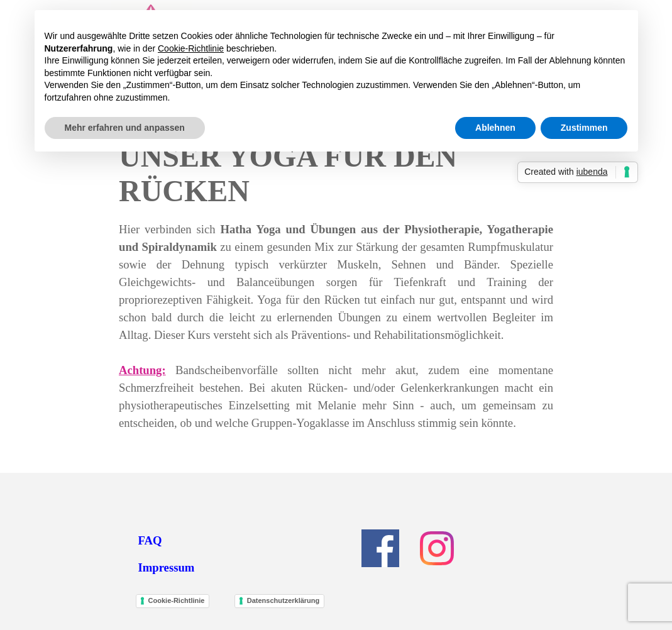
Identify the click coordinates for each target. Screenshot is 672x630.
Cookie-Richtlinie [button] (191, 48)
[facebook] (380, 548)
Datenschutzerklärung (284, 600)
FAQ (150, 540)
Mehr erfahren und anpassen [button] (125, 128)
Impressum (167, 567)
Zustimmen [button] (584, 128)
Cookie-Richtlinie (177, 600)
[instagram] (437, 548)
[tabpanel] (336, 326)
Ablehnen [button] (495, 128)
